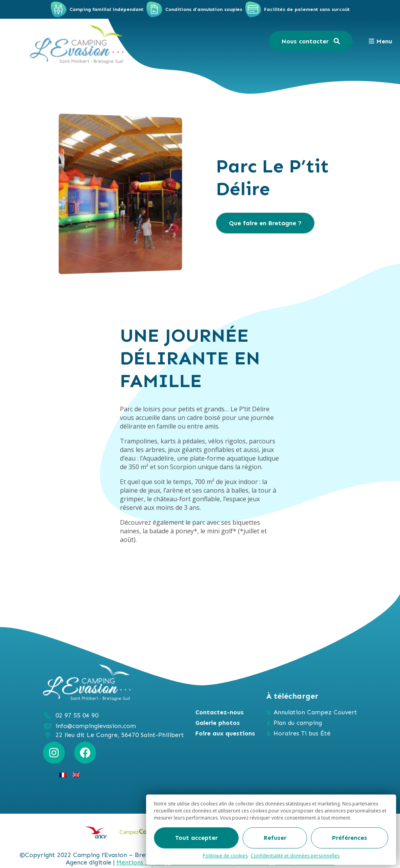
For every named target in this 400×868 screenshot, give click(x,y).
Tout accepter (196, 838)
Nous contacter (311, 41)
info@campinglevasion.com (96, 726)
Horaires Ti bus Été (302, 733)
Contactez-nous (220, 712)
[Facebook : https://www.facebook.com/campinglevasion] (85, 753)
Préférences (350, 838)
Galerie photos (218, 723)
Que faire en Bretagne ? (265, 223)
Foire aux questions (225, 733)
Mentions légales (141, 862)
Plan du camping (298, 723)
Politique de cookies (225, 856)
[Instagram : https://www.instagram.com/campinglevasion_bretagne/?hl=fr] (54, 753)
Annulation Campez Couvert (315, 712)
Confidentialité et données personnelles (295, 856)
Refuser (275, 838)
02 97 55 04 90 (77, 715)
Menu (380, 41)
